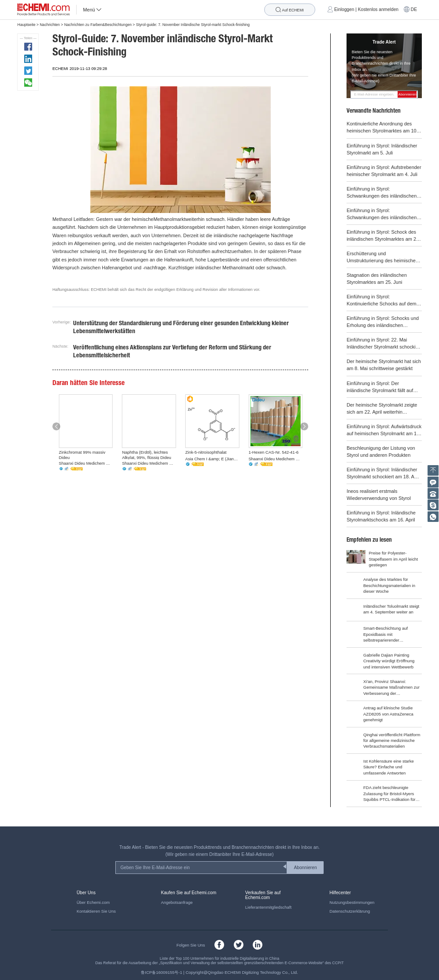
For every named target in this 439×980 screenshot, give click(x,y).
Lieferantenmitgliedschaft (268, 907)
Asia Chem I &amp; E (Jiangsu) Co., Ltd (212, 459)
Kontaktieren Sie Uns (96, 911)
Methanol (62, 219)
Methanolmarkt (169, 219)
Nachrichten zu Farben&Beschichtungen (98, 25)
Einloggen (344, 9)
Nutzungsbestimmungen (352, 902)
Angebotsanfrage (177, 902)
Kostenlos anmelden (378, 9)
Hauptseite (26, 25)
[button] (56, 426)
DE (414, 9)
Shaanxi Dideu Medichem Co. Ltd (86, 463)
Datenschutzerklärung (350, 911)
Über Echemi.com (93, 902)
